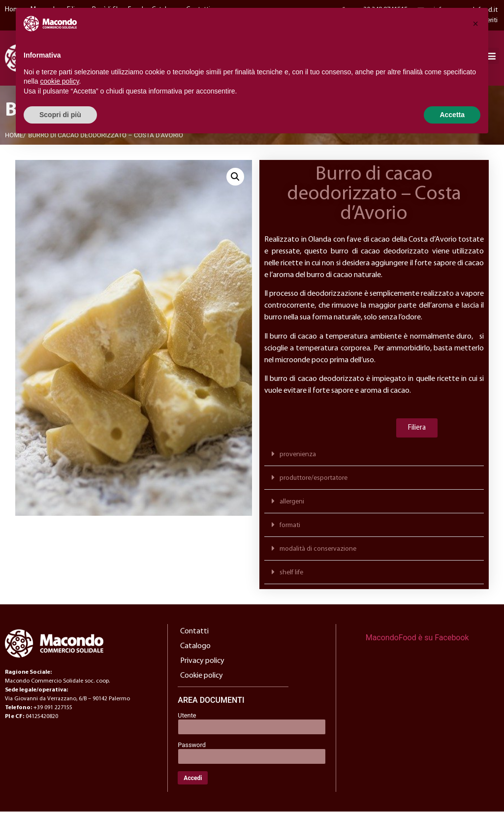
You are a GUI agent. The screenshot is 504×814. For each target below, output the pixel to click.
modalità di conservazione (318, 552)
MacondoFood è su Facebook (417, 641)
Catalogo (195, 649)
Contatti (194, 634)
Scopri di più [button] (60, 115)
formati (290, 528)
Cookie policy (202, 679)
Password (192, 748)
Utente (187, 719)
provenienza (298, 457)
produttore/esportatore (314, 481)
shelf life (291, 576)
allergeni (292, 505)
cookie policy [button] (59, 81)
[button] (235, 179)
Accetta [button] (452, 115)
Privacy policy (202, 664)
